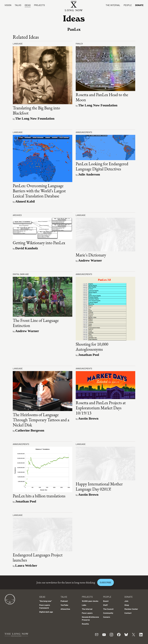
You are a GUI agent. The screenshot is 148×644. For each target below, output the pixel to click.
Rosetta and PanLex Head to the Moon (102, 97)
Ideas (28, 5)
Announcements (84, 132)
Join (126, 601)
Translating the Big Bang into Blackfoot (36, 110)
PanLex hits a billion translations (39, 496)
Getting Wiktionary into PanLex (39, 243)
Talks (18, 5)
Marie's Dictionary (91, 255)
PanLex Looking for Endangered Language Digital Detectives (102, 166)
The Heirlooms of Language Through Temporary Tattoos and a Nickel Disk (41, 420)
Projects (39, 5)
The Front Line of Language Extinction (36, 323)
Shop (127, 605)
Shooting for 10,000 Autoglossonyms (92, 347)
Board (106, 601)
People (128, 5)
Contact (128, 613)
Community (108, 613)
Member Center (131, 609)
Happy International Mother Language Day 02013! (99, 486)
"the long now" (46, 601)
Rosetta (85, 624)
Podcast (64, 601)
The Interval (113, 5)
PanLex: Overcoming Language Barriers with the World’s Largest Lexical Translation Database (39, 191)
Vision (8, 5)
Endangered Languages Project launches (38, 557)
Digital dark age (21, 274)
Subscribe (105, 582)
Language (18, 44)
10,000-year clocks (90, 601)
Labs (84, 605)
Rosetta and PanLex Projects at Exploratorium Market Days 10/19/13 (101, 408)
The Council (108, 609)
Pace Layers (87, 613)
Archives (17, 215)
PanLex (79, 44)
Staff (105, 605)
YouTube (64, 605)
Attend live (65, 609)
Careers (107, 617)
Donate (139, 5)
